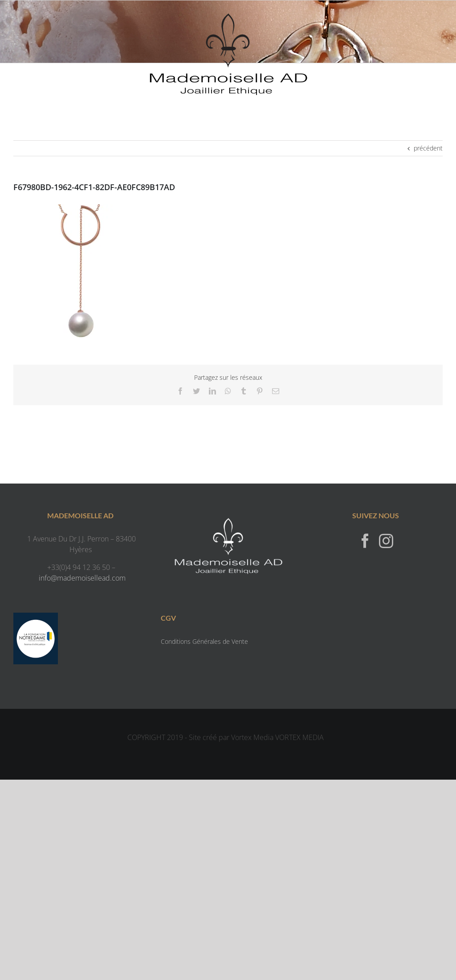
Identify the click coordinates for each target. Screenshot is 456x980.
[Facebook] (365, 541)
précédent (428, 148)
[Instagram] (386, 541)
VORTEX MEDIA (299, 737)
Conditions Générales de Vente (204, 641)
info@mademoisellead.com (82, 578)
